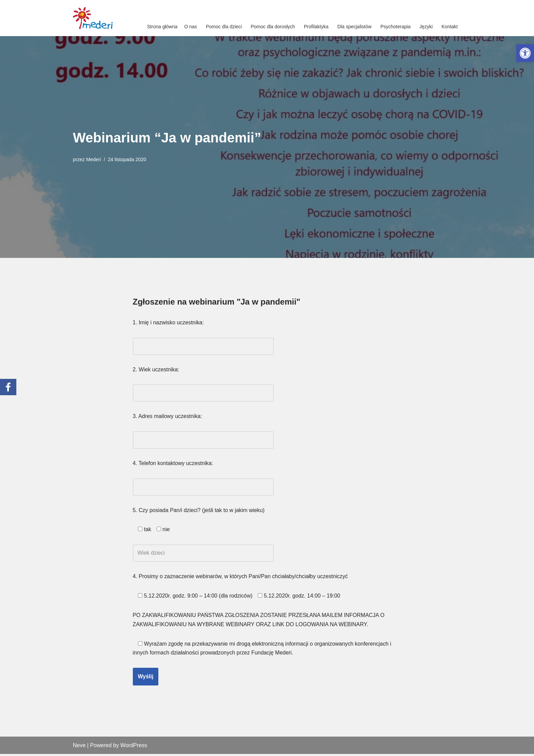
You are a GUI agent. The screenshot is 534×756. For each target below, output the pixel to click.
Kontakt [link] (450, 27)
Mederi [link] (94, 159)
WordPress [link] (134, 747)
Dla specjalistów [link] (355, 27)
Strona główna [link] (162, 27)
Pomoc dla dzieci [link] (224, 27)
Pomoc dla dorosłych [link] (273, 27)
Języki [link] (426, 27)
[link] (525, 53)
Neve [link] (79, 747)
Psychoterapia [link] (396, 27)
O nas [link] (191, 27)
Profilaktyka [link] (316, 27)
